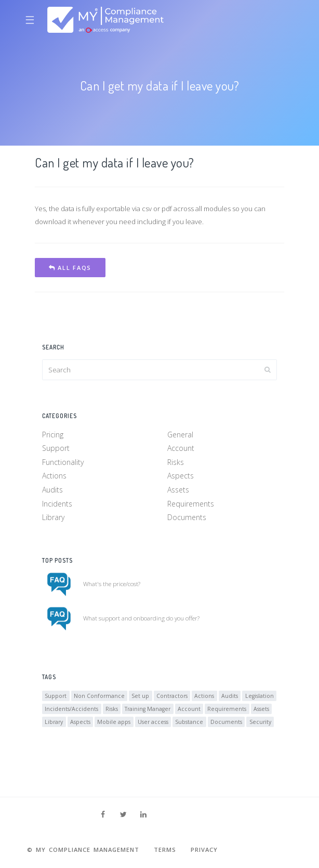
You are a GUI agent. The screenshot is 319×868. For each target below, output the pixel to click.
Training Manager (148, 709)
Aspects (181, 476)
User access (153, 722)
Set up (140, 696)
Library (53, 517)
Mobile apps (114, 722)
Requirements (191, 504)
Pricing (53, 435)
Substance (189, 722)
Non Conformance (99, 696)
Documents (187, 517)
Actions (54, 476)
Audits (52, 490)
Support (56, 448)
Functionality (63, 462)
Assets (178, 490)
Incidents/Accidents (71, 709)
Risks (176, 462)
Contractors (172, 696)
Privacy (204, 850)
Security (260, 722)
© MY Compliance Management (83, 850)
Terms (165, 850)
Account (181, 448)
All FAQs (70, 268)
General (180, 435)
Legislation (260, 696)
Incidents (57, 504)
